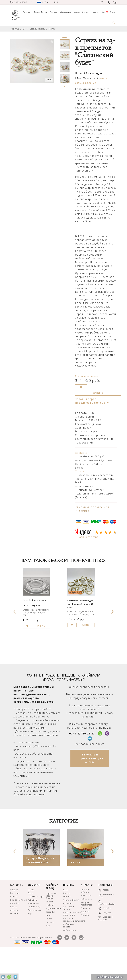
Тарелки (76, 12)
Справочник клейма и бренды (52, 924)
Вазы (30, 921)
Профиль (85, 936)
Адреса (104, 918)
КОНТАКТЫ (106, 913)
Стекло (14, 924)
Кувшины (33, 928)
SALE (105, 12)
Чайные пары (65, 12)
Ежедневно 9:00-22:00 (105, 946)
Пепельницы (35, 935)
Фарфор (54, 12)
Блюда (31, 918)
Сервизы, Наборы (37, 29)
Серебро (15, 931)
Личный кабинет (85, 919)
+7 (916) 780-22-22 (82, 762)
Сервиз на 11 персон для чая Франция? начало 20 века (85, 616)
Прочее (14, 941)
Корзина (85, 940)
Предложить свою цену (92, 403)
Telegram (105, 941)
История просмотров (87, 932)
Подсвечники (35, 938)
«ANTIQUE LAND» (18, 29)
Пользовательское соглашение (72, 942)
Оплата (80, 471)
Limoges (50, 950)
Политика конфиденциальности (72, 948)
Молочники (34, 931)
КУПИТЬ (98, 393)
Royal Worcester (53, 937)
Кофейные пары (36, 924)
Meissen (50, 930)
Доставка (81, 453)
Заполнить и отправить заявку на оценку (90, 786)
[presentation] (15, 624)
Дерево (14, 938)
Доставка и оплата (69, 936)
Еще (30, 941)
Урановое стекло (19, 928)
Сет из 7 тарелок (35, 618)
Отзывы (67, 924)
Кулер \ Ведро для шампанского (40, 888)
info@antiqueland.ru (107, 931)
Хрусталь (96, 12)
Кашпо (76, 890)
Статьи (113, 12)
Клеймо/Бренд (41, 12)
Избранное (86, 927)
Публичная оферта (69, 953)
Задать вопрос (86, 399)
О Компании (70, 958)
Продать (85, 943)
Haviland (50, 933)
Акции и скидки (71, 928)
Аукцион (67, 931)
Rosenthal (50, 940)
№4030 (52, 29)
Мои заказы (87, 924)
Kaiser (49, 943)
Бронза (14, 935)
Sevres (49, 947)
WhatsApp (105, 937)
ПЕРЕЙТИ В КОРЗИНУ (109, 977)
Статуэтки (86, 12)
